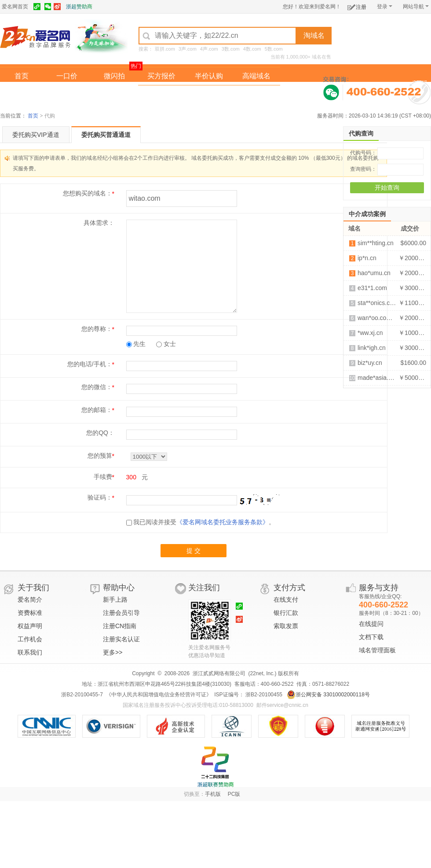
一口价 (67, 76)
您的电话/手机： (90, 364)
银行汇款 (286, 613)
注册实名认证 (121, 639)
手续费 (103, 477)
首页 (22, 76)
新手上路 (115, 600)
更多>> (113, 652)
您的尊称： (97, 329)
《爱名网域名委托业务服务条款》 (223, 522)
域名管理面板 (377, 650)
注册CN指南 (120, 626)
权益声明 (30, 626)
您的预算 (100, 456)
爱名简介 (30, 600)
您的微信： (97, 387)
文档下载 (371, 637)
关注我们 (204, 588)
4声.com (209, 49)
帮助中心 (119, 588)
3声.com (188, 49)
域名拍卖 (209, 94)
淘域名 (314, 35)
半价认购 (209, 76)
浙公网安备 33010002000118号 (328, 695)
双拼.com (165, 49)
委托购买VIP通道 (36, 135)
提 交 (194, 551)
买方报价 (161, 76)
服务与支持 (379, 588)
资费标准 (30, 613)
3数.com (231, 49)
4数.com (252, 49)
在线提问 (371, 624)
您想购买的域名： (88, 193)
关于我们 (33, 588)
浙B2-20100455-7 (82, 695)
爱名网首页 (15, 7)
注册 (357, 6)
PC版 (234, 794)
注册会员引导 (121, 613)
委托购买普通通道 (106, 135)
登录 (385, 7)
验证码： (100, 497)
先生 (136, 344)
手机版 (213, 794)
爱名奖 (256, 94)
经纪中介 (161, 94)
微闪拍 (114, 76)
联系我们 (30, 652)
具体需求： (99, 223)
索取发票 (286, 626)
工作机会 (30, 639)
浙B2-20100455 (263, 695)
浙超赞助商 (79, 7)
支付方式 (289, 588)
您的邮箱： (97, 410)
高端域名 (256, 76)
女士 (166, 344)
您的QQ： (100, 433)
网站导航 (416, 7)
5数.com (274, 49)
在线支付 (286, 600)
